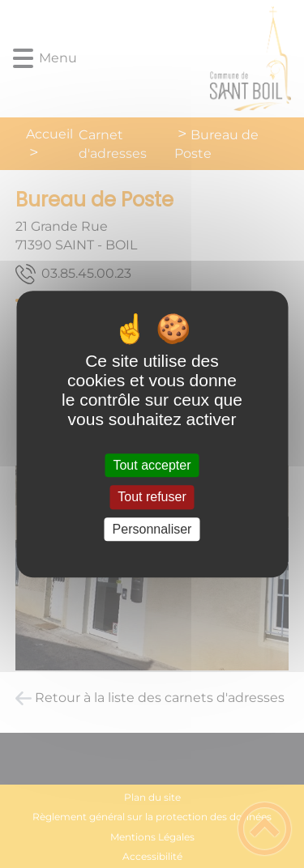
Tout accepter (152, 465)
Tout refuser (152, 498)
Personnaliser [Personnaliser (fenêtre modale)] (152, 529)
